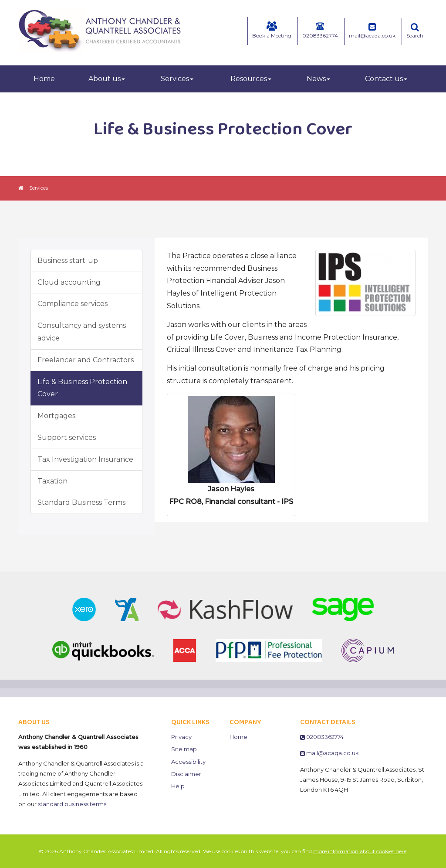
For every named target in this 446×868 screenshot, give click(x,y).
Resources (251, 79)
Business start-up (68, 260)
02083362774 (320, 30)
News (318, 79)
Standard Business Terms (81, 502)
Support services (67, 437)
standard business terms (72, 804)
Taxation (52, 481)
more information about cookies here (360, 851)
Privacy (181, 737)
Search (415, 31)
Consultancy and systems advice (82, 332)
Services (177, 79)
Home (44, 79)
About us (107, 79)
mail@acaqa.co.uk (372, 31)
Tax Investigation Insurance (85, 459)
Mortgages (56, 416)
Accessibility (188, 762)
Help (178, 786)
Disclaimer (186, 774)
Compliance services (73, 304)
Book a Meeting (272, 30)
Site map (184, 749)
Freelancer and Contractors (86, 360)
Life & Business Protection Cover (82, 388)
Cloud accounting (69, 282)
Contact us (386, 79)
